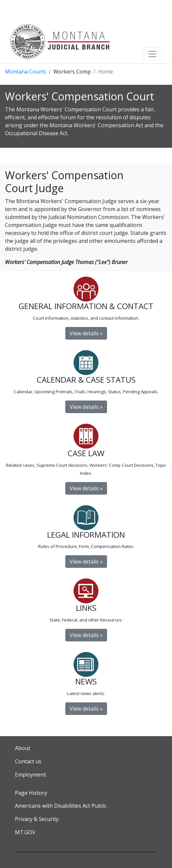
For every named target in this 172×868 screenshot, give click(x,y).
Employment (30, 775)
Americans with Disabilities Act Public (61, 806)
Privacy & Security (37, 819)
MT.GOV (25, 832)
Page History (31, 793)
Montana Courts (26, 72)
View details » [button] (86, 709)
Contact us (28, 761)
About (23, 748)
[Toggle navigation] (152, 54)
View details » (86, 333)
